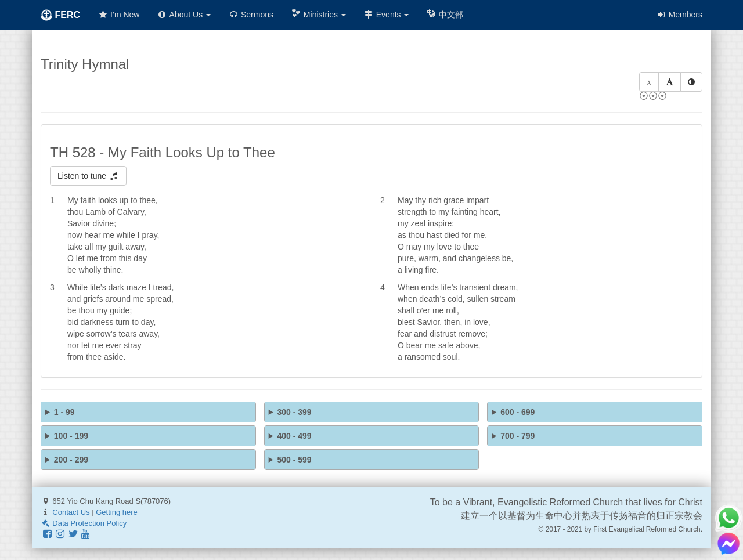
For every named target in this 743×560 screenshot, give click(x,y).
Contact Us (71, 512)
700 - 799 (517, 436)
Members (679, 15)
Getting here (117, 512)
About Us (184, 15)
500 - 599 (294, 460)
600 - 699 (517, 412)
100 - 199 (71, 436)
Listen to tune (88, 176)
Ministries (318, 14)
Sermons (251, 15)
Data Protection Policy (84, 523)
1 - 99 (64, 412)
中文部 (445, 14)
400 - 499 (294, 436)
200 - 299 (71, 460)
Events (386, 15)
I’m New (118, 15)
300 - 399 (294, 412)
